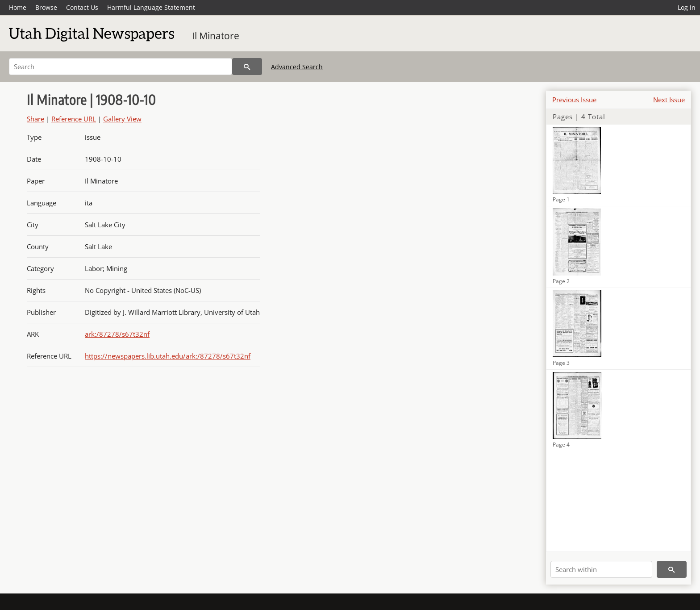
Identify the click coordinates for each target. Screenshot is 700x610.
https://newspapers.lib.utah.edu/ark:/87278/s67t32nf (168, 356)
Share (35, 119)
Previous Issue (574, 100)
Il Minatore (216, 36)
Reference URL (74, 119)
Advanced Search (297, 67)
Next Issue (669, 100)
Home (18, 7)
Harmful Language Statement (151, 7)
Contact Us (82, 7)
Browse (46, 7)
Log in (687, 7)
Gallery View (122, 119)
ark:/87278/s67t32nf (117, 334)
